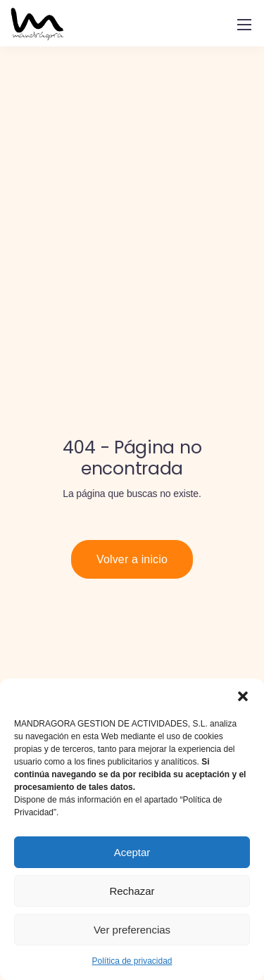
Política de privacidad (132, 961)
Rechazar (132, 891)
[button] (243, 696)
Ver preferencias (132, 930)
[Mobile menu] (244, 25)
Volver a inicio (132, 559)
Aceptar (132, 852)
